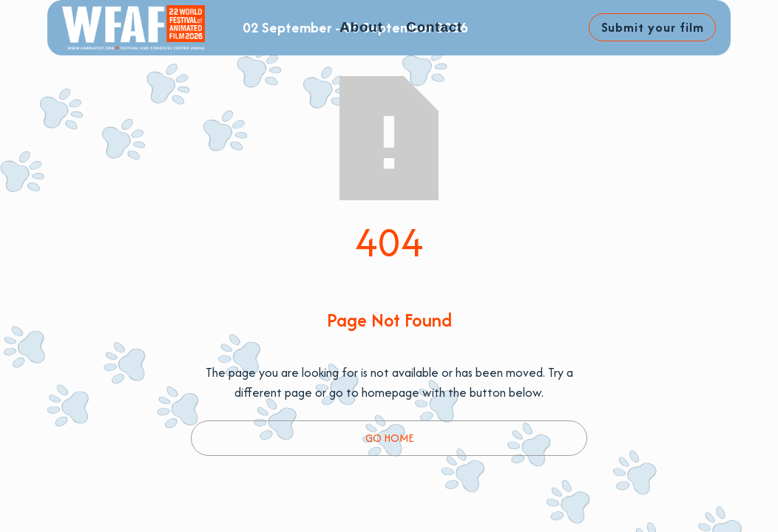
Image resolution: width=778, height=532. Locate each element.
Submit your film (653, 27)
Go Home (389, 438)
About (361, 27)
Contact (434, 27)
